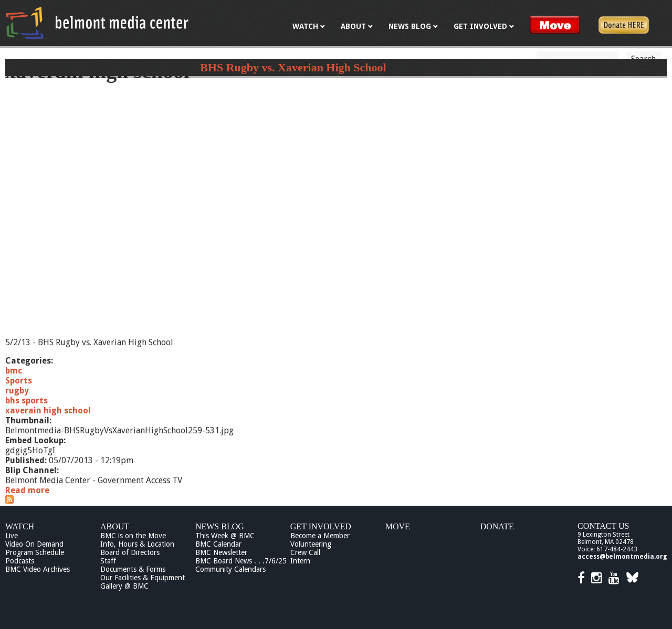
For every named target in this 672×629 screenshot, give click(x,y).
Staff (108, 561)
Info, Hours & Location (137, 544)
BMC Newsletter (221, 552)
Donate (497, 526)
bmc (14, 371)
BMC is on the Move (133, 536)
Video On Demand (34, 544)
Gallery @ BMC (124, 586)
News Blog (220, 526)
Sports (19, 381)
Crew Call (305, 552)
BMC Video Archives (38, 569)
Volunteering (311, 544)
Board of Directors (130, 552)
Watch (20, 526)
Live (12, 536)
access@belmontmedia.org (622, 557)
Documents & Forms (133, 569)
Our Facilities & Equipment (143, 578)
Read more (27, 490)
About (115, 526)
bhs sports (27, 401)
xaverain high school (48, 411)
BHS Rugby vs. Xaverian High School (293, 67)
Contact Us (603, 526)
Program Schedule (35, 552)
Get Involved (321, 526)
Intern (300, 561)
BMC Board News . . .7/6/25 (241, 561)
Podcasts (20, 561)
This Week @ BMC (225, 536)
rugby (17, 391)
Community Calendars (230, 569)
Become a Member (320, 536)
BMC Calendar (218, 544)
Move (398, 526)
